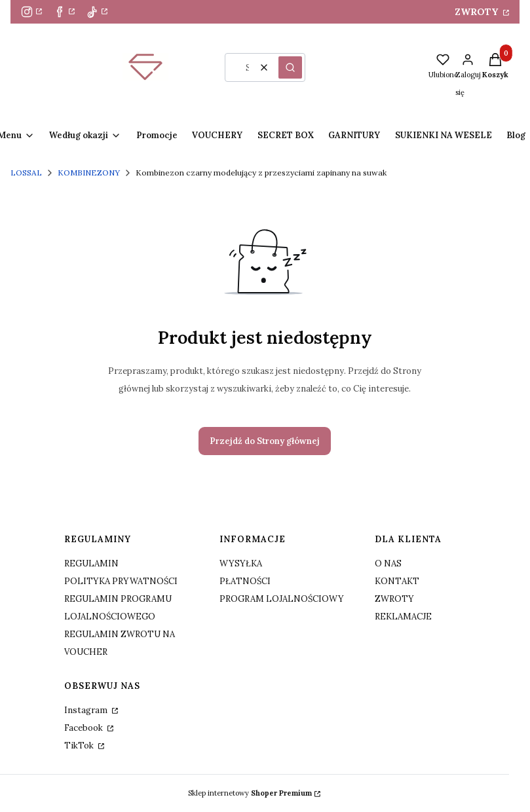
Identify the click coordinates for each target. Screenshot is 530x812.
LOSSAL (26, 173)
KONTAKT (397, 581)
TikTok (80, 746)
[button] (290, 67)
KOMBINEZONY (89, 173)
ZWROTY (478, 12)
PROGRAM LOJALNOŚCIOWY (282, 599)
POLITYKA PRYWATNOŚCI (121, 581)
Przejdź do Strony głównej (265, 441)
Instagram (87, 710)
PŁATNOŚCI (245, 581)
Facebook (85, 728)
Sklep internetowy (250, 793)
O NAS (388, 563)
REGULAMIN (91, 563)
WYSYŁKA (241, 563)
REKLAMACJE (403, 617)
